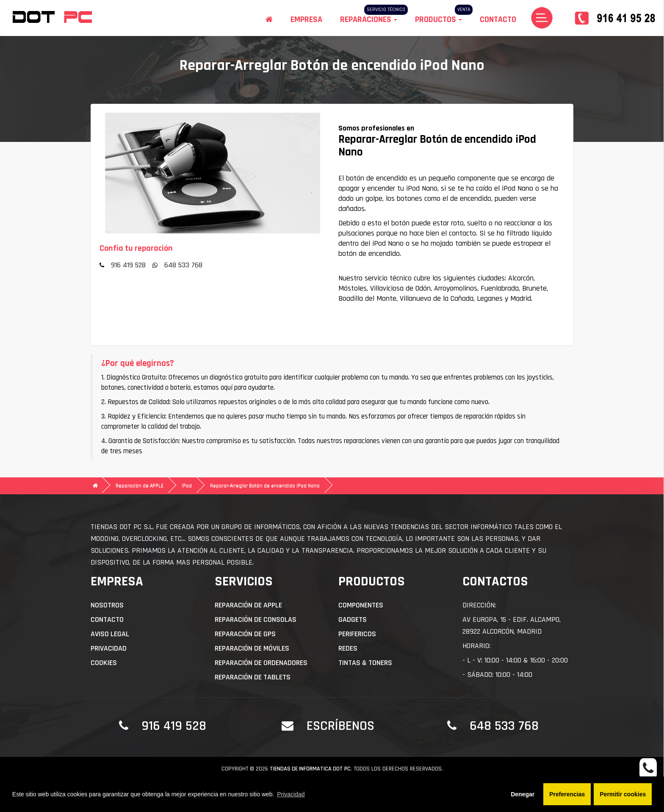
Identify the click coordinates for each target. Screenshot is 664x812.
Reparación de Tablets (253, 677)
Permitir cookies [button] (623, 794)
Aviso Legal (110, 634)
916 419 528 (128, 265)
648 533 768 (183, 265)
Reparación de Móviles (252, 648)
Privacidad (109, 648)
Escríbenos (340, 726)
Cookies (104, 663)
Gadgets (353, 619)
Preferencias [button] (567, 794)
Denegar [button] (523, 794)
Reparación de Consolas (256, 619)
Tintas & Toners (365, 663)
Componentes (361, 605)
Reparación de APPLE (140, 486)
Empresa (306, 19)
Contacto (498, 19)
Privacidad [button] (291, 794)
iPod (187, 486)
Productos (439, 19)
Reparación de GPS (245, 634)
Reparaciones (369, 19)
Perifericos (357, 634)
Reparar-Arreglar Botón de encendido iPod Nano (265, 486)
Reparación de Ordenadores (261, 663)
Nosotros (107, 605)
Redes (348, 648)
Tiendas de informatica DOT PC (310, 769)
